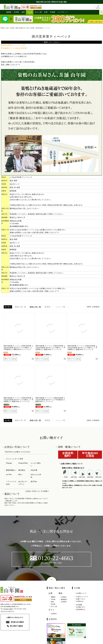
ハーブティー (63, 12)
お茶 (7, 28)
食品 (61, 593)
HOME (2, 28)
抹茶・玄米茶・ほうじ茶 (22, 28)
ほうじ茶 (38, 12)
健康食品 (64, 599)
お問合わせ (80, 601)
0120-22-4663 (15, 622)
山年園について (81, 593)
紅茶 (46, 12)
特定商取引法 (81, 609)
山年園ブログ (81, 607)
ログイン (98, 7)
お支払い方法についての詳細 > (37, 491)
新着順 (48, 307)
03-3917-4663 (8, 609)
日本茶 (16, 12)
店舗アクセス (81, 599)
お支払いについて (82, 597)
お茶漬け (64, 602)
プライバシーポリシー (7, 611)
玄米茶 (30, 12)
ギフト (51, 610)
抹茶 (23, 12)
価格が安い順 (21, 307)
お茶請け (64, 597)
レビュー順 (61, 307)
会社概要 (79, 605)
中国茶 (53, 12)
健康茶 (9, 12)
